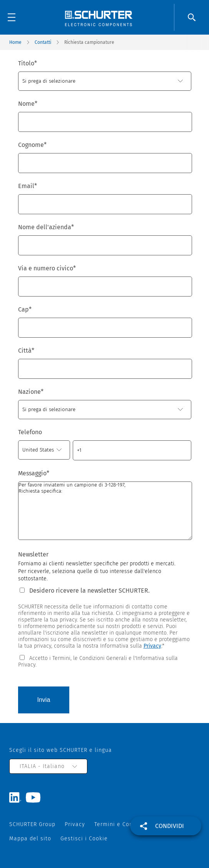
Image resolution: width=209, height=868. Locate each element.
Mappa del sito (30, 839)
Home (15, 42)
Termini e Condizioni (123, 824)
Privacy (152, 646)
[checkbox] (105, 661)
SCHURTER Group (32, 824)
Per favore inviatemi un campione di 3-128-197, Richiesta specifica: (105, 511)
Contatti (43, 42)
